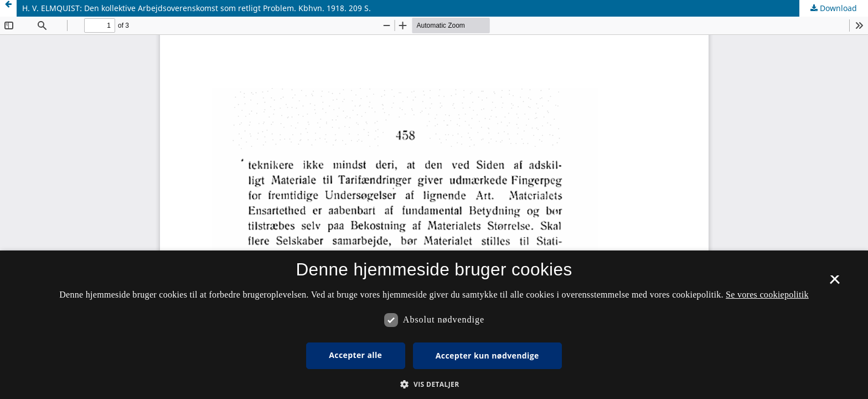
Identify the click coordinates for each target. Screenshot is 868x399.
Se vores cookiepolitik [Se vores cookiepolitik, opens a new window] (767, 295)
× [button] (835, 283)
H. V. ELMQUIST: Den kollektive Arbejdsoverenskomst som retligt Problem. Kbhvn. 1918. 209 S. (197, 8)
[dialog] (434, 325)
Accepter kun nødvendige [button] (487, 355)
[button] (434, 384)
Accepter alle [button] (355, 355)
